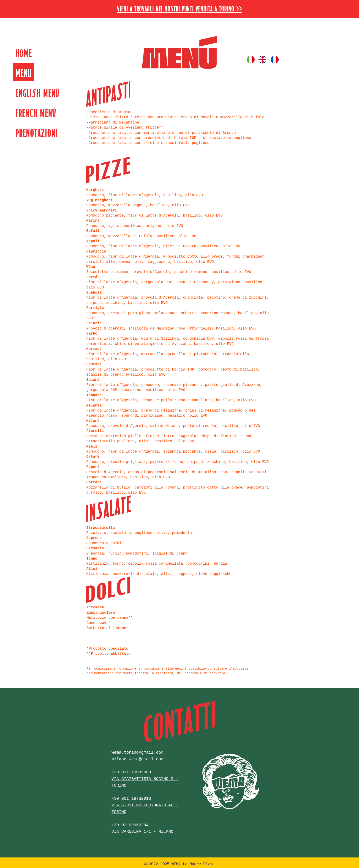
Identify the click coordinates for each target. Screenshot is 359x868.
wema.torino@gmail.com (137, 753)
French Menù (36, 112)
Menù (23, 72)
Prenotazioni (37, 132)
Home (24, 52)
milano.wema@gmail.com (137, 759)
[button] (179, 8)
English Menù (37, 92)
